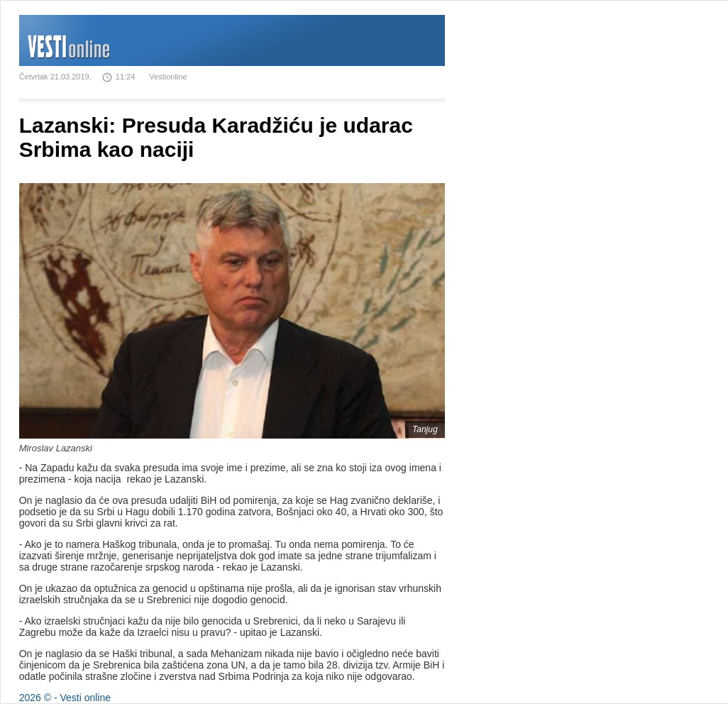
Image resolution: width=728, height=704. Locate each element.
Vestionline (168, 77)
